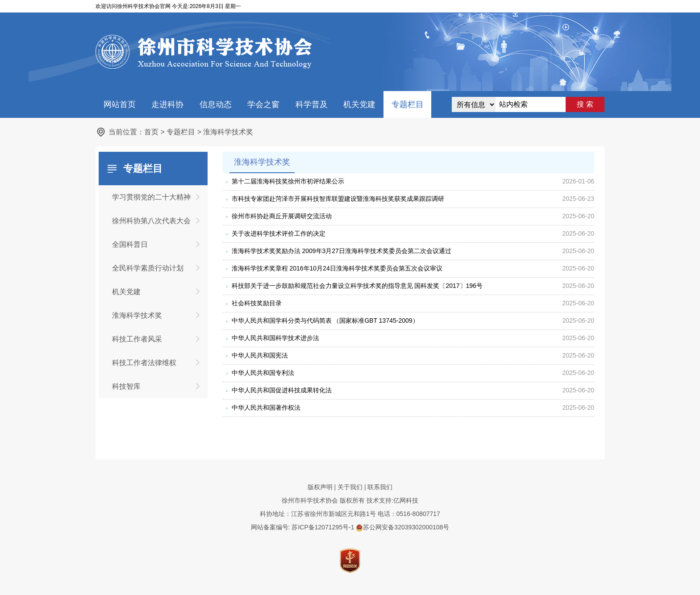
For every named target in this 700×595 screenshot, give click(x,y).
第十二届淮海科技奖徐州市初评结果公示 (288, 181)
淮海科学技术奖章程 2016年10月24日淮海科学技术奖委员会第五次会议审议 (337, 268)
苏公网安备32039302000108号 (402, 527)
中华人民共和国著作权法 (266, 408)
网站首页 (120, 104)
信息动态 (216, 104)
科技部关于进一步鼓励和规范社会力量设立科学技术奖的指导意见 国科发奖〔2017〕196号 (357, 286)
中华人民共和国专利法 (263, 373)
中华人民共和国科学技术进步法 (275, 338)
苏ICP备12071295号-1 (323, 527)
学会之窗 (263, 104)
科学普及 (312, 104)
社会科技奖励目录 (257, 303)
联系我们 (380, 487)
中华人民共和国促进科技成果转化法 (282, 390)
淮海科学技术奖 (228, 132)
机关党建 (359, 104)
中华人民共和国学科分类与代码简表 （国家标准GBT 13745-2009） (325, 320)
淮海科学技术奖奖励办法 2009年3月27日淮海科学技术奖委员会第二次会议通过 (342, 251)
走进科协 (167, 104)
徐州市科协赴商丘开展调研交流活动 (282, 216)
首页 (151, 132)
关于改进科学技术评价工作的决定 (279, 233)
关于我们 (350, 487)
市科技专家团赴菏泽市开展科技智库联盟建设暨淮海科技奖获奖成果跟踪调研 (338, 199)
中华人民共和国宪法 (260, 355)
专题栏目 (408, 104)
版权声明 (320, 487)
